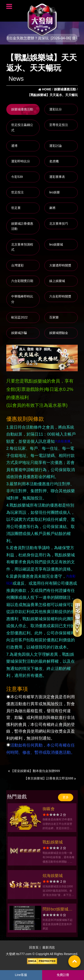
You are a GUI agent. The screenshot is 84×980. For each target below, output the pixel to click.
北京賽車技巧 (59, 224)
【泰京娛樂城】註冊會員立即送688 (50, 778)
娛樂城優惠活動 (22, 109)
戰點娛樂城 (53, 842)
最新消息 (49, 947)
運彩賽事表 (57, 177)
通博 (14, 146)
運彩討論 (56, 146)
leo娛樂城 (56, 244)
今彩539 (17, 177)
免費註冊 (63, 975)
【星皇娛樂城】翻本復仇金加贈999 (34, 771)
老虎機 (54, 161)
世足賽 (16, 208)
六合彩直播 (62, 441)
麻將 (52, 208)
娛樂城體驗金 (59, 333)
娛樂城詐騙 (19, 333)
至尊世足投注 (59, 125)
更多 (66, 797)
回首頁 (34, 947)
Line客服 (21, 975)
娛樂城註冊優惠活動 (22, 226)
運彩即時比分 (21, 161)
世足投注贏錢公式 (22, 128)
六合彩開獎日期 (22, 281)
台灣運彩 (17, 265)
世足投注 (17, 192)
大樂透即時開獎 (60, 265)
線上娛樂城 (57, 281)
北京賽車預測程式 (22, 247)
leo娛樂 (55, 192)
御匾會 (49, 809)
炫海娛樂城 (53, 876)
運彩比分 (56, 109)
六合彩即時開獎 (60, 296)
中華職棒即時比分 (22, 299)
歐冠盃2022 (19, 317)
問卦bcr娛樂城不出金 (57, 910)
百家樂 (54, 317)
